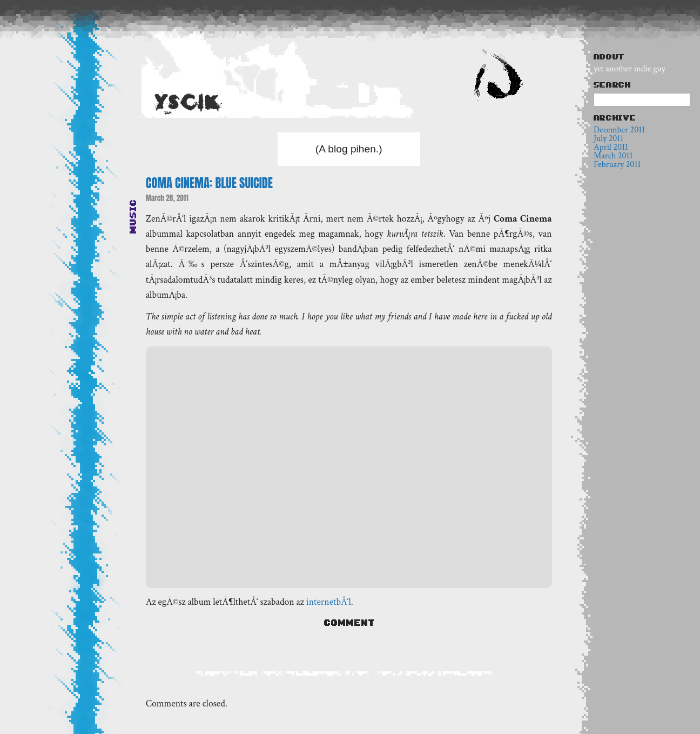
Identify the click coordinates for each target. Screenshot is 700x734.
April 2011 (611, 147)
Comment (349, 623)
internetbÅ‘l (329, 602)
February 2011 (617, 165)
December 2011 (619, 130)
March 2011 (613, 156)
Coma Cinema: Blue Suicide (209, 183)
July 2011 (608, 139)
